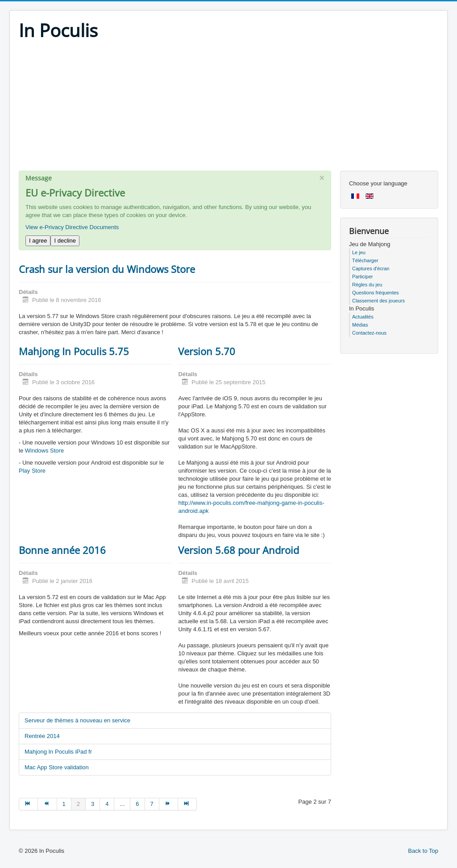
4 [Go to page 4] (107, 804)
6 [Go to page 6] (137, 804)
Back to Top (423, 851)
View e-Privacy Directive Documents (72, 227)
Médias (360, 325)
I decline (65, 241)
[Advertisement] (228, 108)
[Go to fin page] (187, 804)
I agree (38, 241)
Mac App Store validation (57, 767)
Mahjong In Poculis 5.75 (74, 351)
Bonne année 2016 (62, 550)
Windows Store (44, 451)
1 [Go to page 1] (64, 804)
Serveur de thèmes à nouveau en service (77, 720)
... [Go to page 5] (122, 804)
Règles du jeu (367, 285)
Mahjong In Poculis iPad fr (58, 752)
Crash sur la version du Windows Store (107, 269)
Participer (362, 277)
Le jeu (359, 252)
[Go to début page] (28, 804)
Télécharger (365, 260)
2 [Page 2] (78, 804)
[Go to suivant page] (169, 804)
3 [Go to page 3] (93, 804)
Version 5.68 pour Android (239, 550)
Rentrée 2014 (42, 736)
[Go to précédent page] (47, 804)
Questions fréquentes (376, 293)
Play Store (32, 471)
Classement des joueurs (378, 301)
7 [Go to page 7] (152, 804)
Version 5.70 (207, 351)
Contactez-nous (369, 333)
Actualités (363, 317)
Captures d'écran (371, 268)
